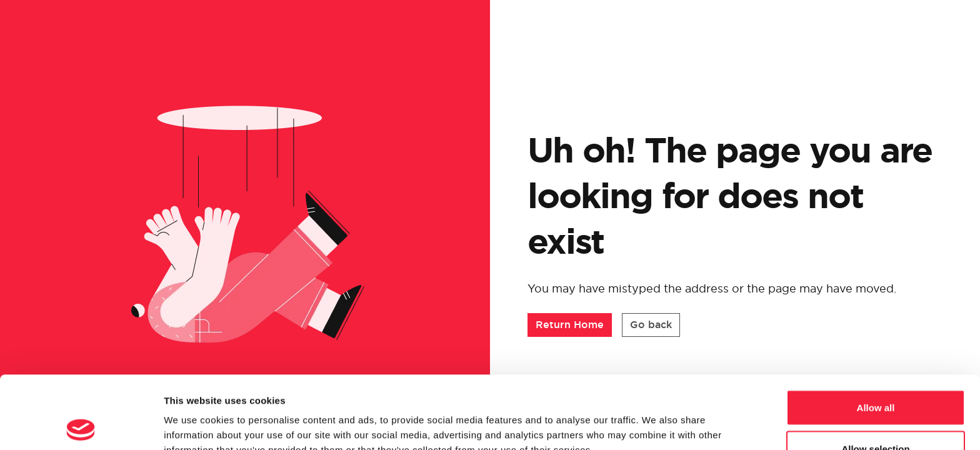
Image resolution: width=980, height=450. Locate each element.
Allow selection (875, 376)
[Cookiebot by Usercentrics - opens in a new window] (81, 426)
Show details (656, 418)
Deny (876, 417)
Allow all (876, 335)
